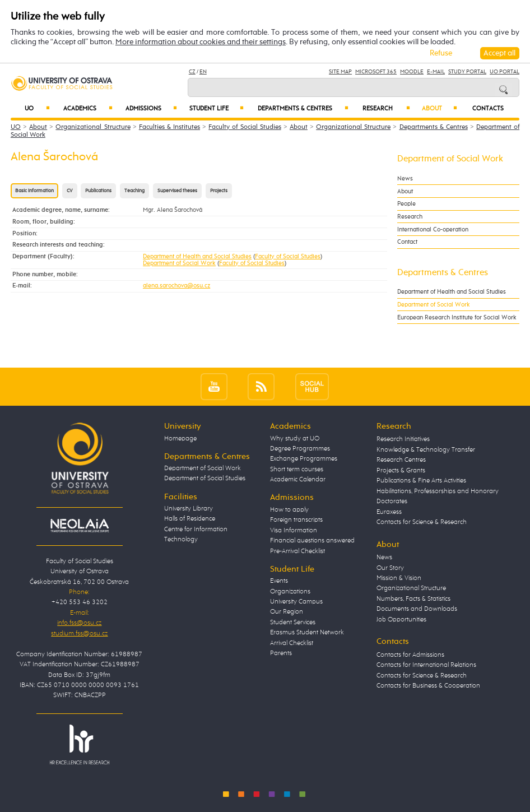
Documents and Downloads (417, 609)
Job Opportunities (401, 620)
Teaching (134, 191)
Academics (88, 108)
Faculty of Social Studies (245, 127)
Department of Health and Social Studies (197, 257)
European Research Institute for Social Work (457, 317)
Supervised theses (177, 191)
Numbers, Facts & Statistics (413, 599)
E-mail (436, 72)
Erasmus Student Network (307, 632)
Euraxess (389, 512)
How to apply (289, 510)
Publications (98, 191)
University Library (189, 509)
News (405, 178)
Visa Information (294, 530)
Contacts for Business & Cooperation (428, 686)
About (440, 108)
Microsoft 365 (376, 72)
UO (37, 108)
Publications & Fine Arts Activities (421, 481)
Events (279, 581)
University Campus (296, 602)
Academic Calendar (298, 479)
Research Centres (401, 460)
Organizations (290, 591)
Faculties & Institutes (169, 127)
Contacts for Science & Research (422, 522)
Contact (407, 242)
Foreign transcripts (296, 520)
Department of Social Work (179, 263)
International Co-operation (433, 229)
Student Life (217, 108)
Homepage (180, 439)
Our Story (390, 568)
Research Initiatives (403, 439)
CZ (192, 72)
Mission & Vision (399, 578)
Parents (281, 653)
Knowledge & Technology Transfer (426, 450)
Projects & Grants (401, 470)
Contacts (488, 109)
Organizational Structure (93, 127)
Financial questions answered (312, 540)
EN (203, 72)
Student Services (293, 622)
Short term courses (297, 469)
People (406, 204)
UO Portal (505, 72)
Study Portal (467, 72)
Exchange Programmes (304, 459)
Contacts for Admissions (410, 655)
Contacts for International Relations (426, 665)
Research (386, 108)
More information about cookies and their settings (201, 42)
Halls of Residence (190, 519)
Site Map (340, 72)
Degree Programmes (300, 449)
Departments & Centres (303, 108)
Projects (219, 191)
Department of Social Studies (205, 478)
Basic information (34, 191)
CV (70, 191)
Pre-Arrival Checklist (297, 551)
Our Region (287, 612)
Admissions (151, 108)
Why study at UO (295, 439)
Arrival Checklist (292, 643)
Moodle (412, 72)
